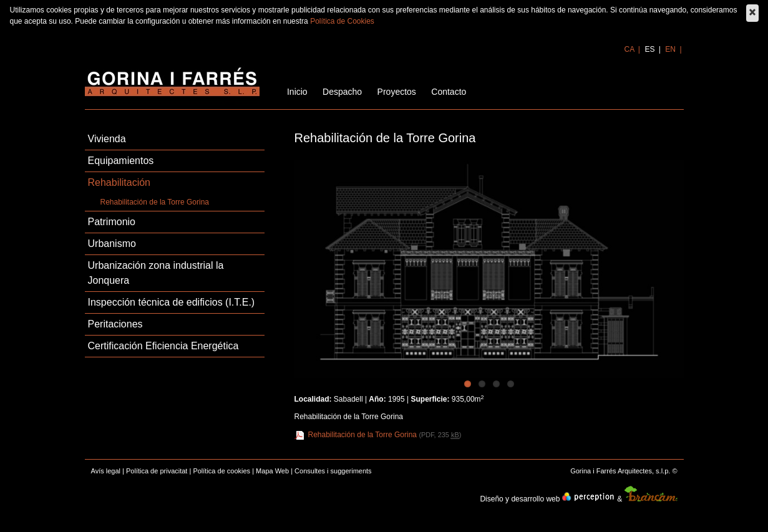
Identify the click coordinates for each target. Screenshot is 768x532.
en (671, 49)
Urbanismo (112, 244)
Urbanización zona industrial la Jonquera (156, 273)
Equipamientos (121, 161)
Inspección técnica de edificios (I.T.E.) (172, 302)
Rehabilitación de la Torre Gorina (155, 202)
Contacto (449, 92)
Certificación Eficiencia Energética (163, 346)
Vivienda (107, 139)
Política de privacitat (157, 471)
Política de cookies (221, 471)
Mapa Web (272, 471)
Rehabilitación (119, 182)
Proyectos (397, 92)
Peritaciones (115, 324)
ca (630, 49)
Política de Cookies (342, 21)
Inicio (297, 92)
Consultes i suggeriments (333, 471)
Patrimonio (112, 222)
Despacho (342, 92)
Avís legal (106, 471)
